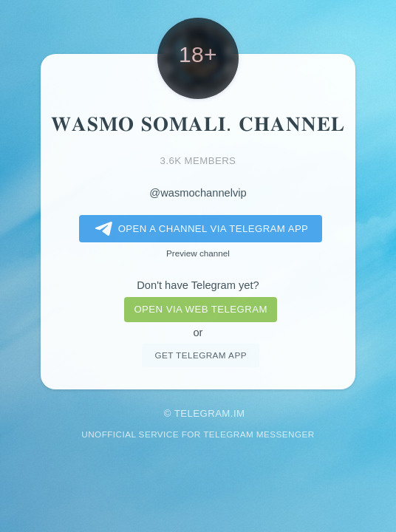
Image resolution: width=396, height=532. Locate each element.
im (239, 413)
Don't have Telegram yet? (198, 285)
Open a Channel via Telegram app (199, 229)
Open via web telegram (200, 309)
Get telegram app (200, 355)
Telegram (202, 413)
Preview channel (198, 253)
